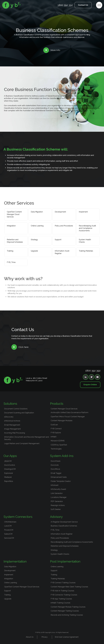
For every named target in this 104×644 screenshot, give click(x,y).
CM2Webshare (10, 522)
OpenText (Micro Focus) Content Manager (68, 417)
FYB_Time (11, 262)
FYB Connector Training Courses (64, 595)
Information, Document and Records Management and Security (27, 438)
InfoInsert (55, 485)
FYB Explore (56, 433)
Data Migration (37, 212)
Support (58, 240)
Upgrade (34, 251)
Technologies (56, 449)
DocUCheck (56, 461)
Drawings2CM (10, 469)
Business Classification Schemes (64, 526)
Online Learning (37, 226)
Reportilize (9, 481)
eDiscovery (9, 417)
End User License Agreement (67, 637)
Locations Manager (59, 497)
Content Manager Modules (62, 421)
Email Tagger (56, 473)
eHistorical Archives (12, 421)
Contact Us (83, 5)
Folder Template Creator (61, 481)
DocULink (55, 465)
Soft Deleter (56, 509)
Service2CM (9, 538)
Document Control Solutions (16, 409)
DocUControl (10, 465)
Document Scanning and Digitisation (19, 413)
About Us (30, 637)
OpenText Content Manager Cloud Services (14, 214)
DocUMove (55, 469)
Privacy (44, 637)
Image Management (12, 429)
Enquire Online (90, 385)
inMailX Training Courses (61, 603)
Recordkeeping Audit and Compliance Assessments (87, 228)
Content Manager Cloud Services (64, 409)
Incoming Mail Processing (15, 433)
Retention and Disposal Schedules (15, 241)
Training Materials (86, 251)
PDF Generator (57, 501)
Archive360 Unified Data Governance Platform (69, 412)
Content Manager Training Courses (65, 611)
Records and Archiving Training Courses (67, 615)
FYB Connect (56, 429)
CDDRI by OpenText (59, 445)
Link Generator (57, 493)
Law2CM (8, 526)
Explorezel (9, 473)
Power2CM (9, 530)
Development (60, 212)
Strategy (34, 240)
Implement (83, 212)
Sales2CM (8, 534)
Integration (11, 226)
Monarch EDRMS (58, 441)
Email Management (12, 425)
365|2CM (8, 461)
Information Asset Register (62, 252)
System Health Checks (85, 241)
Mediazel (8, 477)
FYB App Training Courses (61, 599)
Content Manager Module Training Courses (68, 607)
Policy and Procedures (64, 226)
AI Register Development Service (64, 522)
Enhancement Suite (59, 477)
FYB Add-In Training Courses (62, 591)
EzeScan (54, 425)
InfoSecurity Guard (58, 489)
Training (10, 251)
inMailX (54, 437)
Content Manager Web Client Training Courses (69, 587)
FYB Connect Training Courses (63, 583)
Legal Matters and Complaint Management (22, 443)
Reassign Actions (58, 505)
